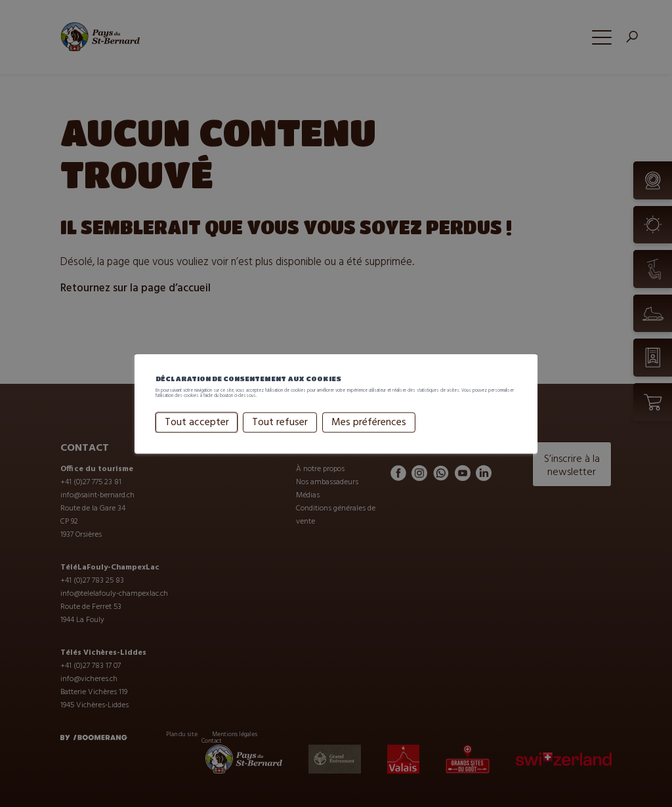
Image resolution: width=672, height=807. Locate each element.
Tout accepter (197, 439)
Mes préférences (369, 439)
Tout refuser (280, 439)
